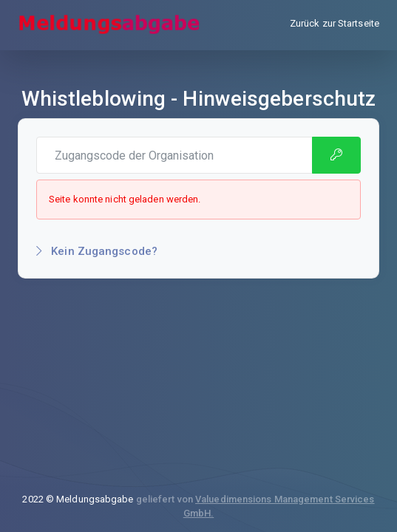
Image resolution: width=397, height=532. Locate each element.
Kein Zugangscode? (97, 251)
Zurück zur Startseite (335, 23)
